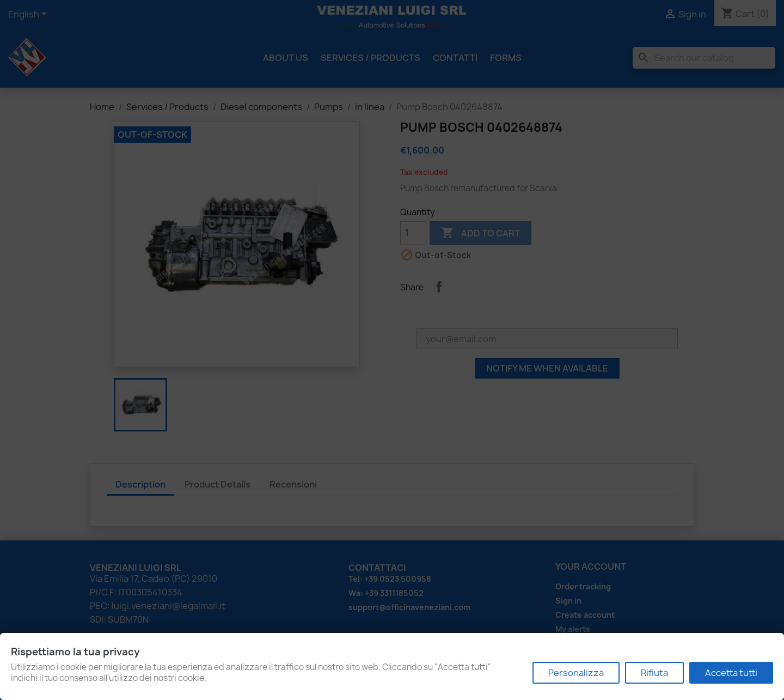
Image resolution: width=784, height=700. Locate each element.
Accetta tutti (731, 673)
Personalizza (576, 673)
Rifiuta (654, 673)
